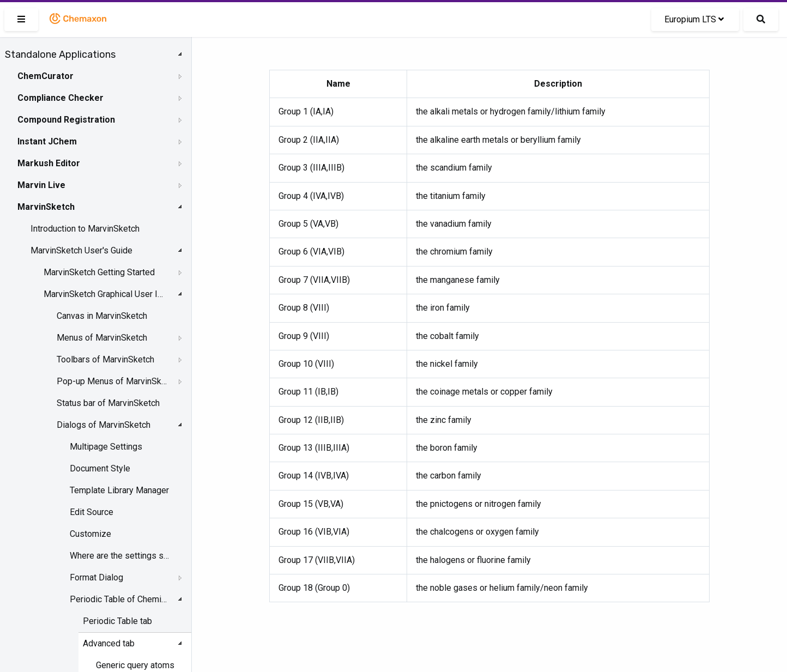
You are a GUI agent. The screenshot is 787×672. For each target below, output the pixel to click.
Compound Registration (66, 120)
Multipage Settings (106, 447)
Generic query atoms (135, 665)
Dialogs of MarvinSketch (104, 425)
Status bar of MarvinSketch (108, 403)
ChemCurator (46, 76)
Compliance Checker (60, 98)
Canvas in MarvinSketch (102, 316)
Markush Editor (49, 163)
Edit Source (92, 512)
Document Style (100, 468)
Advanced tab (109, 643)
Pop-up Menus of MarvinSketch (112, 381)
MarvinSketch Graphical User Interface (104, 294)
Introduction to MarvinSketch (85, 229)
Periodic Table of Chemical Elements (120, 599)
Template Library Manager (119, 490)
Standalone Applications (60, 55)
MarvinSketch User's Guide (81, 250)
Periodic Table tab (117, 621)
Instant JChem (47, 141)
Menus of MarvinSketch (102, 338)
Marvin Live (41, 185)
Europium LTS (694, 19)
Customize (90, 534)
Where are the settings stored (120, 556)
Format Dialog (96, 577)
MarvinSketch (46, 207)
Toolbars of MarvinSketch (105, 359)
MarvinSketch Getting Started (99, 272)
